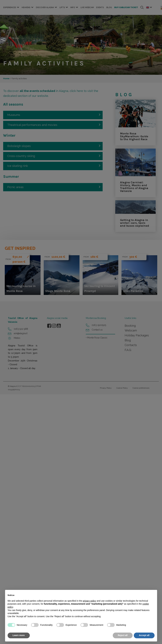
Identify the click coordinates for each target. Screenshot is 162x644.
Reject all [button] (123, 635)
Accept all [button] (144, 635)
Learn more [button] (19, 635)
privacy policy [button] (89, 601)
